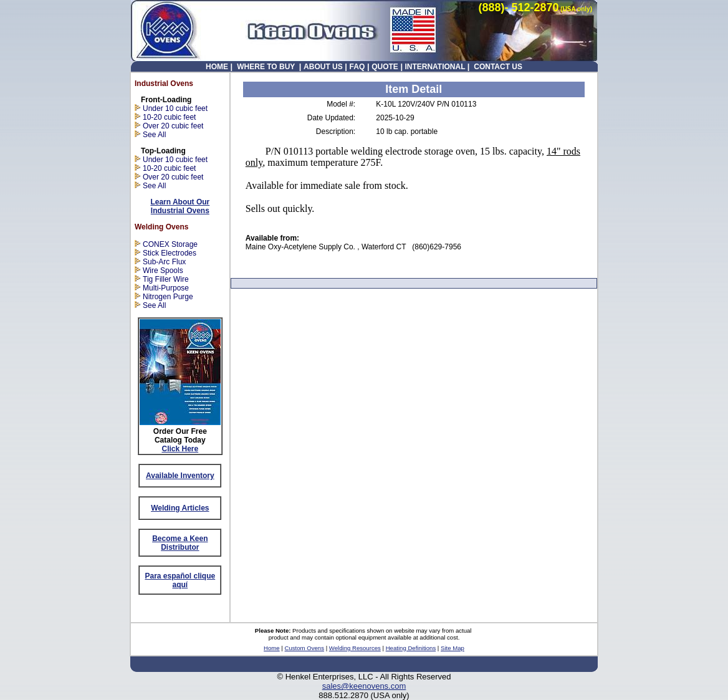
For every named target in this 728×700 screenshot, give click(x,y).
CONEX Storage (170, 244)
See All (154, 135)
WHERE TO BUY (266, 67)
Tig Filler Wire (166, 279)
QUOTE (385, 67)
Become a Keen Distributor (180, 543)
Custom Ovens (304, 648)
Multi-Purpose (166, 288)
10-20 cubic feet (165, 117)
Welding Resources (355, 648)
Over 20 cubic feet (173, 126)
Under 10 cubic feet (175, 108)
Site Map (453, 648)
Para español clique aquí (180, 580)
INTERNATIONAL (435, 67)
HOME (217, 67)
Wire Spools (163, 271)
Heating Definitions (411, 648)
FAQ (357, 67)
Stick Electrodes (170, 253)
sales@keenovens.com (364, 686)
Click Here (180, 449)
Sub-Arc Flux (164, 262)
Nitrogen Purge (168, 297)
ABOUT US (323, 67)
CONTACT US (497, 67)
